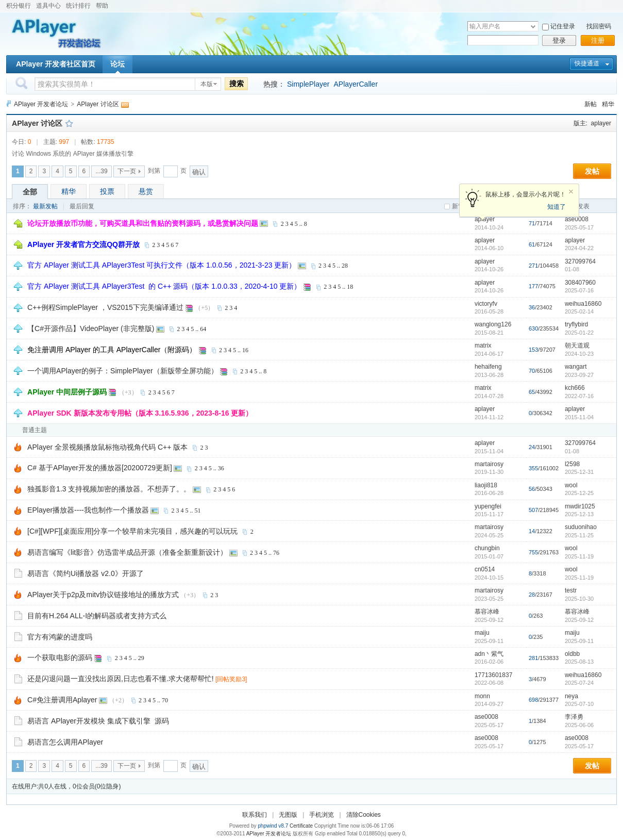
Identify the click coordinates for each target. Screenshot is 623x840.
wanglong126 (493, 324)
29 (141, 658)
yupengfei (488, 506)
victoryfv (486, 304)
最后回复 (82, 206)
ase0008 (577, 219)
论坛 (117, 64)
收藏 (69, 123)
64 (203, 329)
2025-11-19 (579, 556)
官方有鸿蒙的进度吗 (60, 637)
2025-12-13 (579, 514)
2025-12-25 (579, 493)
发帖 (592, 171)
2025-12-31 (579, 472)
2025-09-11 (579, 641)
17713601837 (493, 675)
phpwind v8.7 (273, 826)
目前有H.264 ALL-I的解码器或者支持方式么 (97, 616)
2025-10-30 (579, 599)
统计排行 (78, 6)
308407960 (580, 283)
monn (482, 696)
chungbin (487, 548)
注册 (598, 40)
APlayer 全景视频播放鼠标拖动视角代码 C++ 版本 (107, 447)
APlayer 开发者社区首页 (56, 64)
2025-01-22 (579, 333)
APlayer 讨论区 (98, 104)
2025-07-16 (579, 290)
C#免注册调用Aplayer (62, 700)
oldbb (572, 654)
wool (571, 485)
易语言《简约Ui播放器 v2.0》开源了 (86, 573)
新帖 (591, 104)
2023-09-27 (579, 375)
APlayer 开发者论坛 (41, 104)
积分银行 (19, 6)
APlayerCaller (356, 84)
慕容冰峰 (487, 612)
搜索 (237, 84)
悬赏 (146, 191)
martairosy (489, 464)
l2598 (572, 464)
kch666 (575, 388)
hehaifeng (488, 367)
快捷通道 (587, 63)
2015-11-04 (579, 417)
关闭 (571, 192)
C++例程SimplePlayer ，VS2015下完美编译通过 (105, 307)
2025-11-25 (579, 535)
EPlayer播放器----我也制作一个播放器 (88, 510)
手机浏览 (322, 815)
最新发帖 (45, 206)
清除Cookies (364, 815)
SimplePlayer (308, 84)
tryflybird (576, 324)
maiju (482, 633)
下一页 (127, 171)
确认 (199, 172)
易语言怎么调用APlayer (65, 742)
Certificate (301, 826)
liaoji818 (486, 485)
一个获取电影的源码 (60, 657)
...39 (101, 171)
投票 (107, 191)
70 (165, 700)
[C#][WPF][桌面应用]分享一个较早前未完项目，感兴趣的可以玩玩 (132, 531)
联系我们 (255, 815)
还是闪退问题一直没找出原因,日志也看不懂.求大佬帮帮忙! (121, 679)
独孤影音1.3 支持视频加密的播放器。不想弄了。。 (109, 489)
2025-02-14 (579, 311)
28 (345, 266)
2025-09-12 (579, 620)
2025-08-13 (579, 662)
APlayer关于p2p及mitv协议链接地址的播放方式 (103, 595)
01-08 (572, 269)
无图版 (288, 815)
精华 (608, 104)
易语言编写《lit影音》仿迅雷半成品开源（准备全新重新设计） (127, 552)
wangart (576, 367)
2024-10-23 (579, 354)
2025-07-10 (579, 704)
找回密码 (599, 26)
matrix (483, 345)
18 (350, 287)
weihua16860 (583, 304)
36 (221, 468)
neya (571, 696)
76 (276, 553)
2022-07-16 (579, 396)
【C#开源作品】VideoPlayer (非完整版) (91, 328)
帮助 (102, 6)
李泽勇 (574, 717)
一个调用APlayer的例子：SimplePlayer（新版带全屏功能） (123, 371)
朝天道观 (577, 345)
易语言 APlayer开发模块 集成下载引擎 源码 (98, 721)
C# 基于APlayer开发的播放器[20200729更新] (100, 468)
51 (197, 510)
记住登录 (563, 26)
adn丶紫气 (489, 654)
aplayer (601, 123)
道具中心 (48, 6)
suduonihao (581, 527)
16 (245, 350)
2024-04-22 (579, 248)
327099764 (580, 261)
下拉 (533, 27)
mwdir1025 (580, 506)
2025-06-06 (579, 725)
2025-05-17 (579, 227)
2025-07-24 (579, 683)
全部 (30, 192)
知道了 (557, 207)
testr (571, 590)
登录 (559, 40)
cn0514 (485, 569)
